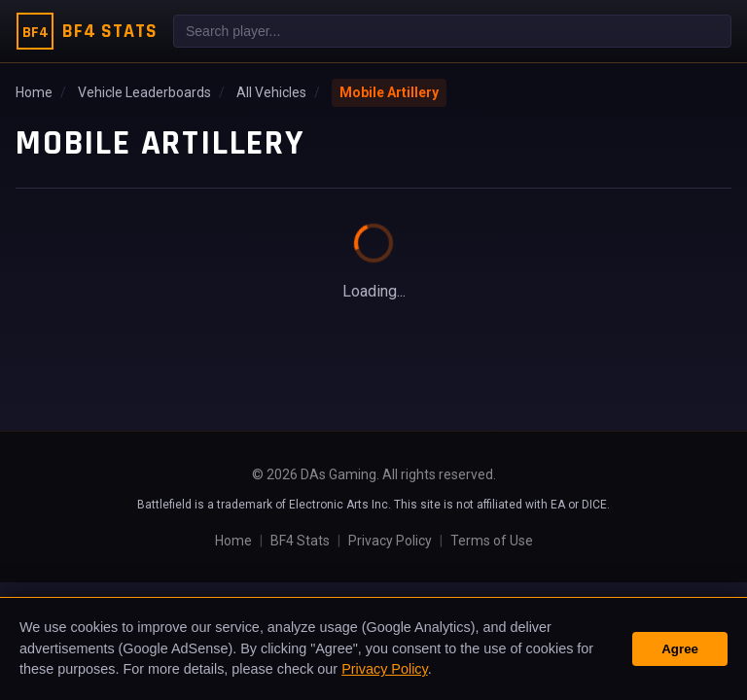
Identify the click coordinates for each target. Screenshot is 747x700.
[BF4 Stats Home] (87, 31)
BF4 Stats (300, 541)
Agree (680, 649)
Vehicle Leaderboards (144, 92)
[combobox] (452, 31)
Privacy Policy (390, 541)
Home (34, 92)
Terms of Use (492, 541)
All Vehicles (271, 92)
